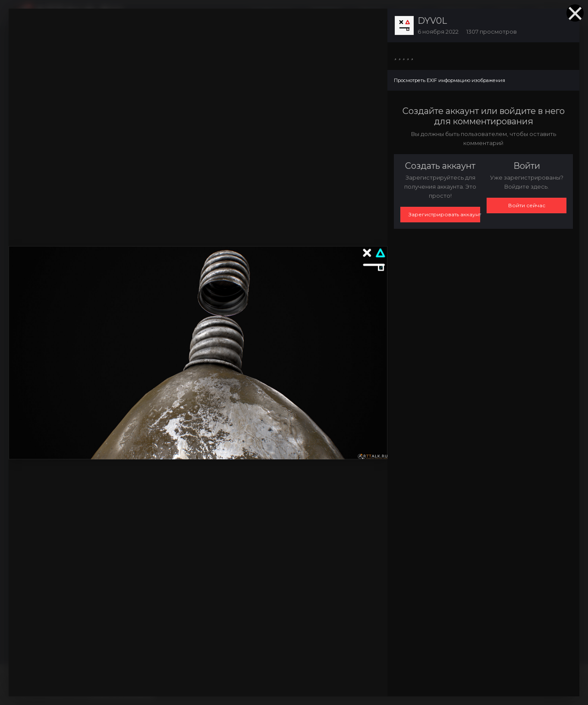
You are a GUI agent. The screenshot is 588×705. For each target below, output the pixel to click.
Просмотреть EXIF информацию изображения (450, 80)
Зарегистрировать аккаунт (444, 214)
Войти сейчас (527, 205)
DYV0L (432, 21)
